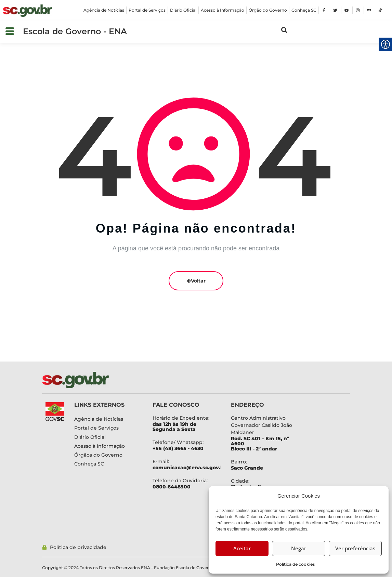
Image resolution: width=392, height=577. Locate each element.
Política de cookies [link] (295, 564)
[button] (10, 32)
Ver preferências (355, 548)
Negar (299, 548)
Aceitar (242, 548)
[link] (27, 11)
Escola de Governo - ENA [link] (75, 31)
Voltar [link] (196, 281)
